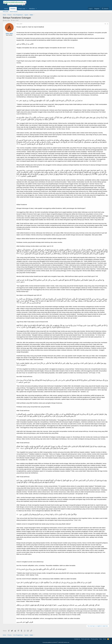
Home (6, 9)
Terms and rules (85, 639)
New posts (6, 12)
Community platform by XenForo (56, 642)
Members (32, 9)
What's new (22, 9)
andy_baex (7, 20)
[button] (27, 9)
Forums (13, 9)
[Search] (105, 9)
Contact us (77, 639)
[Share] (105, 24)
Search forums (14, 12)
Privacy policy (94, 639)
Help (101, 639)
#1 (108, 24)
